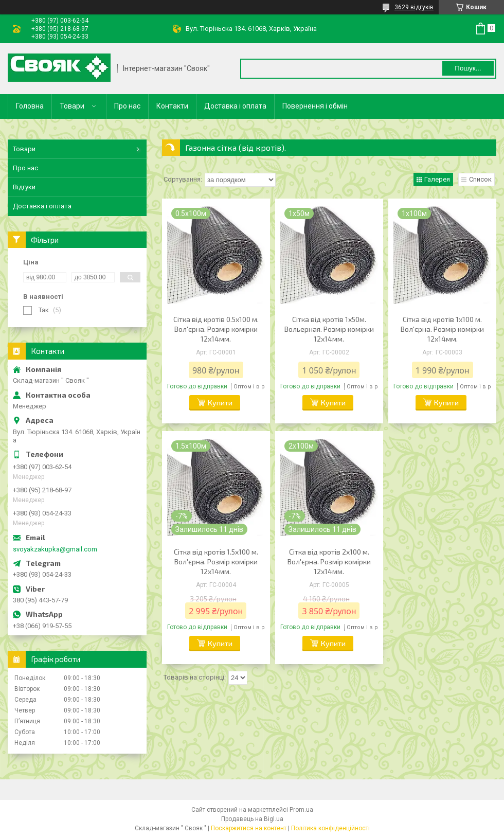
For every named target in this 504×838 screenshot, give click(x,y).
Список (480, 179)
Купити (220, 403)
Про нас (127, 106)
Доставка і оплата (235, 106)
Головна (30, 106)
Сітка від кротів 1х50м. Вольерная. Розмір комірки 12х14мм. (329, 329)
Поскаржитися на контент (249, 828)
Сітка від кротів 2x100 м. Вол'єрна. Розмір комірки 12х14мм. (329, 561)
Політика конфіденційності (330, 828)
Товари (72, 106)
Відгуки (24, 187)
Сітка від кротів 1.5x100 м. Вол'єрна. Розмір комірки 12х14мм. (216, 561)
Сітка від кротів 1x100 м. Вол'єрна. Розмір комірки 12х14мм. (442, 329)
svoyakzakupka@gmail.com (55, 549)
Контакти (172, 106)
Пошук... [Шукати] (468, 68)
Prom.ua (301, 810)
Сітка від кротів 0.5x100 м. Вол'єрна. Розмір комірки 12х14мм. (216, 329)
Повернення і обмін (315, 106)
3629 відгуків (414, 7)
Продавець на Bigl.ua (252, 819)
